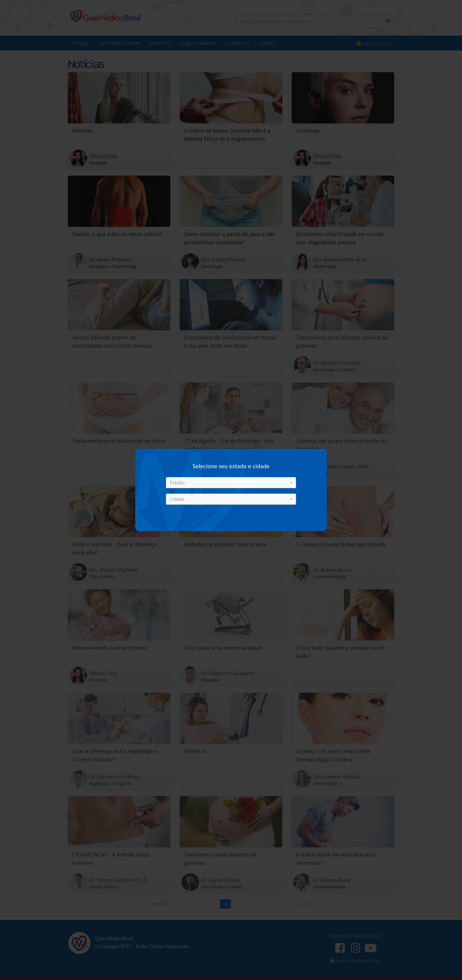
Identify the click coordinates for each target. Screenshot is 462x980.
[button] (231, 483)
